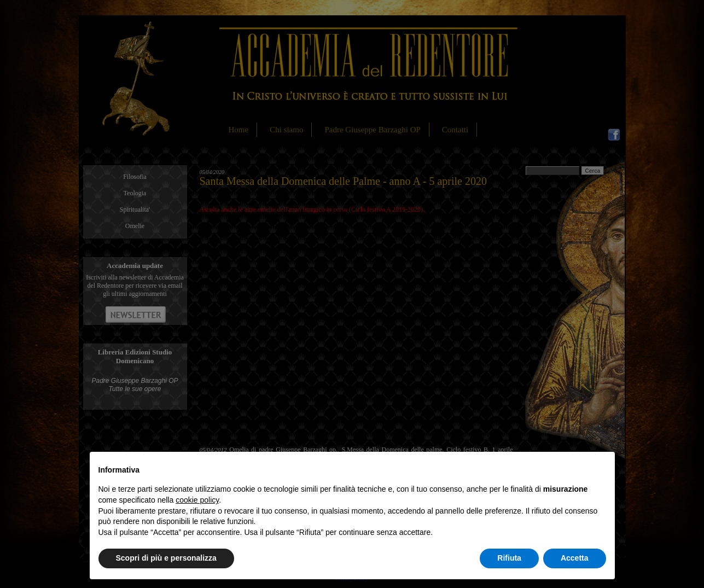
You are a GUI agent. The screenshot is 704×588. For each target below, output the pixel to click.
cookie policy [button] (197, 500)
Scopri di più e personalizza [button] (166, 558)
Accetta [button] (575, 558)
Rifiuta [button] (509, 558)
